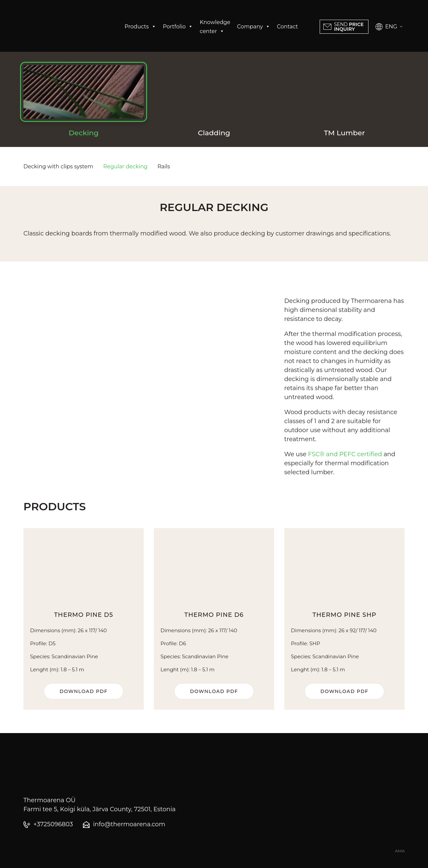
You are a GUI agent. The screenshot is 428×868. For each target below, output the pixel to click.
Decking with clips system (58, 166)
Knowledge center (215, 27)
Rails (164, 166)
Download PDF (84, 691)
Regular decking (125, 166)
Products (140, 27)
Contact (287, 27)
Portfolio (178, 27)
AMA (400, 851)
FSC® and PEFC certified (345, 454)
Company (254, 27)
